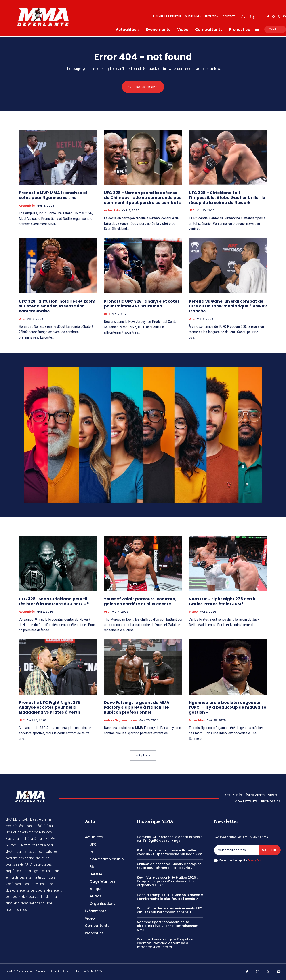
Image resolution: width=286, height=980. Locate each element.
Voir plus (143, 756)
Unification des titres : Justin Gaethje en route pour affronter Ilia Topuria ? (169, 866)
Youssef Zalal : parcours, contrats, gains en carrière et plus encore (140, 602)
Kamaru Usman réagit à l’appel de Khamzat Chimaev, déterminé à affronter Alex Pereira (165, 944)
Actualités (27, 206)
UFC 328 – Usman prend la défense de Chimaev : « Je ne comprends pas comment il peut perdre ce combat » (143, 198)
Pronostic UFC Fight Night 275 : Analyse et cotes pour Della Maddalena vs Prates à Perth (51, 708)
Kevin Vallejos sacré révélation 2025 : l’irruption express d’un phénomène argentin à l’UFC (167, 882)
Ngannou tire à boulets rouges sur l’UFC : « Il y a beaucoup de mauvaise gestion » (228, 708)
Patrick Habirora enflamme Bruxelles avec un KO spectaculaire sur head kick (169, 853)
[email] (236, 851)
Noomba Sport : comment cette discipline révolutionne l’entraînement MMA (168, 926)
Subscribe (270, 851)
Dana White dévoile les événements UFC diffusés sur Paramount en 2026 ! (170, 911)
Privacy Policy (255, 861)
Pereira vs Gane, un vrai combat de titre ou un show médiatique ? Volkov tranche (228, 307)
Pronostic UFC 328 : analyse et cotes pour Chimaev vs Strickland (142, 304)
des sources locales (37, 897)
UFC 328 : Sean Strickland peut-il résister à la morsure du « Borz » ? (54, 602)
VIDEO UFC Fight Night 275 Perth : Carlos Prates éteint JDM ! (223, 602)
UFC (192, 211)
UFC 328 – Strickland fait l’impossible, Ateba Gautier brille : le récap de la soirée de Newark (227, 198)
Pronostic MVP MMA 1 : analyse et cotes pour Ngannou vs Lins (53, 196)
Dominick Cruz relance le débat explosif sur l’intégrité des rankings (169, 839)
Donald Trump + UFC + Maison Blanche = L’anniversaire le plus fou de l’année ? (170, 897)
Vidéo (193, 612)
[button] (252, 17)
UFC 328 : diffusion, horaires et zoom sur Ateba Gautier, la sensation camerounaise (57, 307)
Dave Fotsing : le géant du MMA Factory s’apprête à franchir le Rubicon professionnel (137, 708)
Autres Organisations (121, 721)
